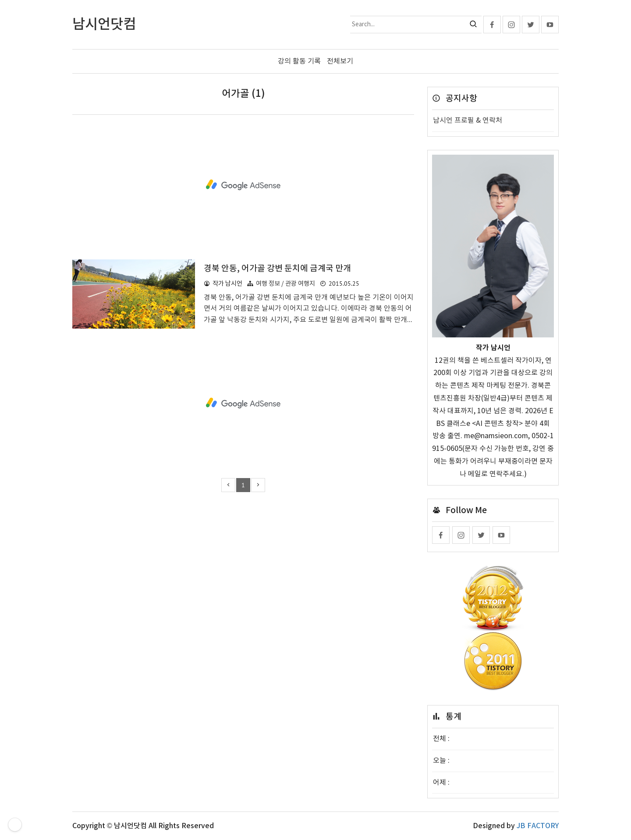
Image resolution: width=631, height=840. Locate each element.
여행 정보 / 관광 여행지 (285, 284)
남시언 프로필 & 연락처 (468, 121)
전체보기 (340, 61)
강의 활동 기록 (299, 61)
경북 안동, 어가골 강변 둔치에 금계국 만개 (277, 269)
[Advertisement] (243, 185)
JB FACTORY (538, 826)
